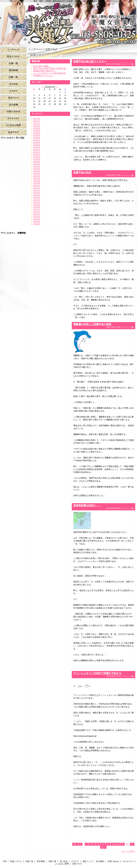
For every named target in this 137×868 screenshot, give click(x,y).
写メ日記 (13, 84)
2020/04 (37, 171)
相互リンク (13, 98)
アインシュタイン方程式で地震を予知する (97, 673)
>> (57, 87)
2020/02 (37, 166)
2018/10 (37, 147)
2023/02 (37, 195)
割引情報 (13, 70)
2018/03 (37, 131)
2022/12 (37, 190)
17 (132, 844)
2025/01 (37, 221)
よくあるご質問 (13, 125)
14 (118, 844)
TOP (13, 50)
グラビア (13, 91)
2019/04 (37, 157)
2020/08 (37, 178)
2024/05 (37, 219)
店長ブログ (13, 132)
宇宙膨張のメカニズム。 (44, 76)
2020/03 (37, 169)
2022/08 (37, 183)
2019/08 (37, 162)
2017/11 (37, 121)
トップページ (35, 49)
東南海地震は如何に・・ (87, 505)
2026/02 (37, 224)
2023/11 (37, 209)
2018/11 (37, 150)
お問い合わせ (13, 112)
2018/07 (37, 140)
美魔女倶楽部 (68, 22)
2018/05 (37, 135)
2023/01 (37, 193)
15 (122, 844)
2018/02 (37, 128)
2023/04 (37, 200)
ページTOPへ (130, 851)
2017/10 (37, 119)
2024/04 (37, 217)
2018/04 (37, 133)
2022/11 (37, 188)
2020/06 (37, 174)
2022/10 (37, 186)
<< (43, 87)
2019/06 (37, 159)
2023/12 (37, 212)
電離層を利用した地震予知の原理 (92, 324)
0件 (132, 64)
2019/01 (37, 154)
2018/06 (37, 138)
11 (103, 844)
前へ (75, 844)
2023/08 (37, 205)
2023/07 (37, 202)
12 (108, 844)
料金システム (13, 57)
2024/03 (37, 214)
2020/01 (37, 164)
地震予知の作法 (82, 172)
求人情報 (13, 105)
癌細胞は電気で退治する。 (45, 71)
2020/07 (37, 176)
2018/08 (37, 142)
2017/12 (37, 123)
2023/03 (37, 198)
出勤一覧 (13, 77)
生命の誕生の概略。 (42, 66)
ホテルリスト (13, 119)
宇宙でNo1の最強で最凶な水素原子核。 (50, 68)
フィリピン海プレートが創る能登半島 (50, 73)
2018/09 (37, 145)
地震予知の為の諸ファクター (90, 61)
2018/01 (37, 126)
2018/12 (37, 152)
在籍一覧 (13, 63)
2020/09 (37, 181)
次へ (103, 847)
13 (113, 844)
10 (98, 844)
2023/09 (37, 207)
